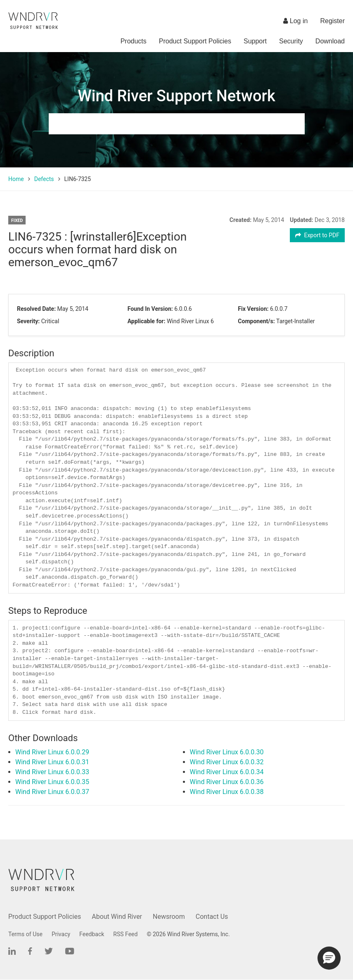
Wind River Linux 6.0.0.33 (52, 772)
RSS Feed (125, 934)
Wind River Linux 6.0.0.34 (227, 772)
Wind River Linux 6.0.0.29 (52, 752)
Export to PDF (317, 235)
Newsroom (169, 917)
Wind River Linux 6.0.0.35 (52, 782)
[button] (329, 958)
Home (16, 179)
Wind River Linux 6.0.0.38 (227, 792)
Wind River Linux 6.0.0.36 (227, 782)
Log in (295, 21)
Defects (44, 179)
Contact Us (212, 917)
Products (134, 41)
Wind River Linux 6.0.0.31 (52, 762)
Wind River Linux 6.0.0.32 (227, 762)
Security (291, 41)
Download (330, 41)
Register (332, 21)
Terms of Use (25, 934)
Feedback (92, 934)
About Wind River (117, 917)
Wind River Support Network (176, 96)
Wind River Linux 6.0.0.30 (227, 752)
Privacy (61, 934)
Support (255, 41)
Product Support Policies (195, 41)
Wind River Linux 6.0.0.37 (52, 792)
